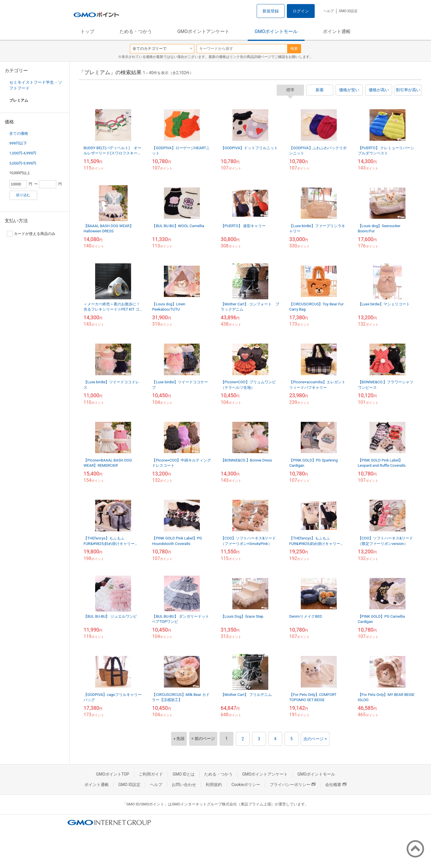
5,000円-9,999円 (23, 163)
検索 (294, 49)
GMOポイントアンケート (203, 31)
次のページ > (315, 739)
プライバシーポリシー (293, 785)
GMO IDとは (184, 774)
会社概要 (336, 785)
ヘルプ (329, 11)
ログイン (301, 11)
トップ (87, 31)
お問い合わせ (184, 785)
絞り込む (23, 195)
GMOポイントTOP (113, 774)
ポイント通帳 (337, 31)
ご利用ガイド (151, 774)
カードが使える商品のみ (31, 234)
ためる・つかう (136, 31)
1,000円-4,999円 (23, 153)
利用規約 (214, 785)
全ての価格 (19, 133)
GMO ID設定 (348, 11)
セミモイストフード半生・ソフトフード (36, 85)
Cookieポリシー (246, 785)
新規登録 (271, 11)
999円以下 (18, 143)
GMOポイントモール (276, 31)
